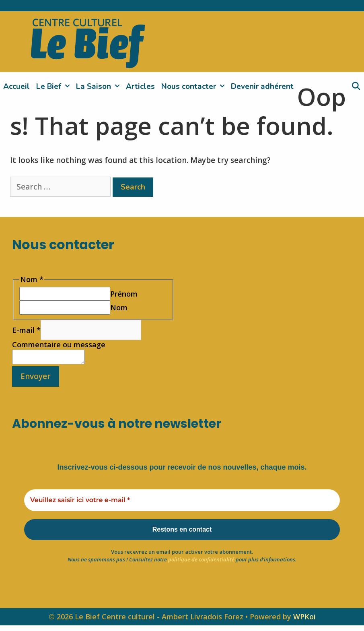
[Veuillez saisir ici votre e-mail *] (182, 503)
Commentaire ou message (59, 344)
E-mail (26, 330)
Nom (119, 307)
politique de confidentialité (201, 565)
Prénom (124, 294)
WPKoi (304, 622)
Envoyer (36, 379)
